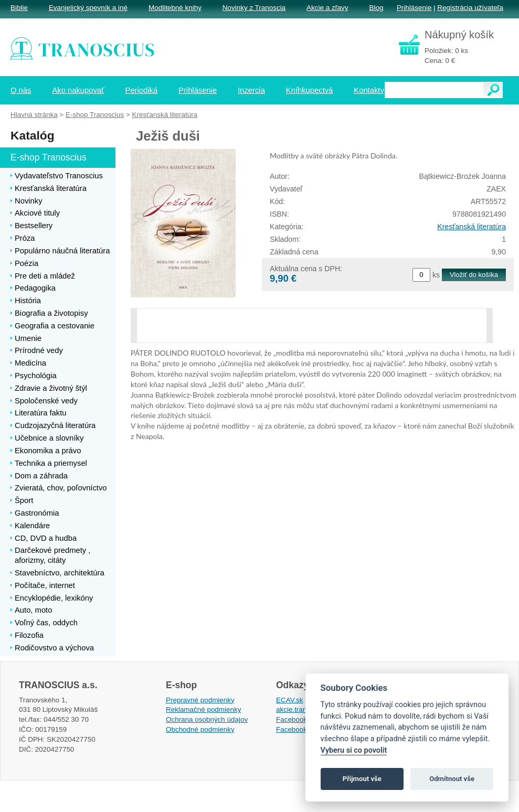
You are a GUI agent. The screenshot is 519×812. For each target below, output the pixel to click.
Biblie (19, 8)
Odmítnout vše (452, 779)
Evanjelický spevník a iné (88, 8)
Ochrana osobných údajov (207, 719)
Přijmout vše (362, 779)
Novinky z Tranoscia (254, 8)
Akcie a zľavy (327, 8)
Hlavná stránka (34, 115)
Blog (376, 8)
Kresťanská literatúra (472, 227)
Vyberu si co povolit (354, 750)
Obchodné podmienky (200, 729)
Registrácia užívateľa (470, 8)
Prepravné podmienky (200, 700)
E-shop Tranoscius (95, 115)
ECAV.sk (290, 700)
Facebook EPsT (301, 729)
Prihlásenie (414, 8)
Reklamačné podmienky (203, 709)
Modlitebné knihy (175, 8)
